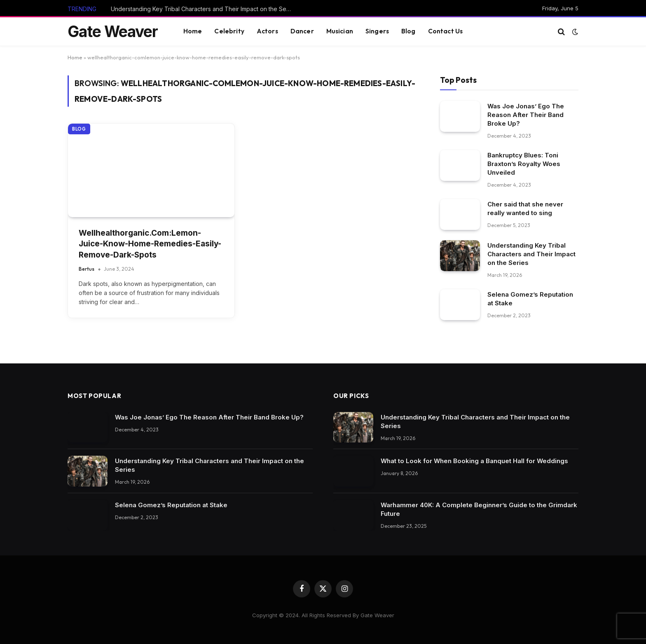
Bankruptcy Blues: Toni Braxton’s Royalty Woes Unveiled (524, 164)
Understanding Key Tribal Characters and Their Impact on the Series (204, 9)
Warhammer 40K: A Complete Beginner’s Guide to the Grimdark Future (479, 509)
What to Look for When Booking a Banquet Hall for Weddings (474, 461)
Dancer (302, 31)
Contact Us (446, 31)
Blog (408, 31)
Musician (340, 31)
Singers (377, 31)
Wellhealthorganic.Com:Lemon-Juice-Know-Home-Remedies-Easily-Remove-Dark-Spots (150, 244)
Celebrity (229, 31)
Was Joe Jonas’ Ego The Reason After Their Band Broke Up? (526, 115)
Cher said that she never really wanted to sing (525, 208)
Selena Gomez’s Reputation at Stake (530, 299)
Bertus (87, 269)
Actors (267, 31)
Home (193, 31)
